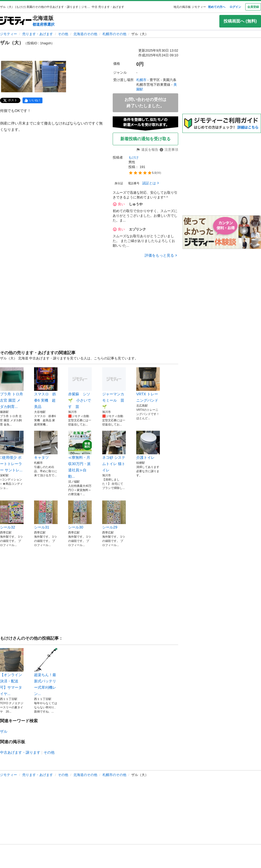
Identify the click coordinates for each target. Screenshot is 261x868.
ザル (4, 731)
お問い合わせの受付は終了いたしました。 (145, 103)
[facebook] (32, 100)
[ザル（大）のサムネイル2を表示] (50, 77)
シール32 (12, 515)
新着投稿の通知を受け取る (145, 139)
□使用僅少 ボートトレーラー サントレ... (12, 451)
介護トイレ (148, 445)
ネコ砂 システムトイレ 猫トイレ (114, 451)
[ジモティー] (16, 21)
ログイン (235, 7)
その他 (63, 34)
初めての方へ (217, 7)
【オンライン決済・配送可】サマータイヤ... (12, 672)
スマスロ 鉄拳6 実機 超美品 (46, 388)
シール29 (114, 515)
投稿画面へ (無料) (240, 21)
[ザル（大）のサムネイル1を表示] (17, 77)
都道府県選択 (43, 24)
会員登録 (253, 7)
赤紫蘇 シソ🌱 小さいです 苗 (80, 388)
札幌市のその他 (114, 34)
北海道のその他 (85, 34)
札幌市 (141, 80)
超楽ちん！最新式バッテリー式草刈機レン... (46, 672)
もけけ (134, 157)
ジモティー (9, 34)
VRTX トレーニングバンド (148, 385)
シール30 (80, 515)
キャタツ (46, 445)
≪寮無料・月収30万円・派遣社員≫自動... (80, 455)
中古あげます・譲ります (20, 752)
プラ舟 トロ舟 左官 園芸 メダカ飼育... (12, 388)
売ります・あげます (38, 34)
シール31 (46, 515)
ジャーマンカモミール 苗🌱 (114, 388)
